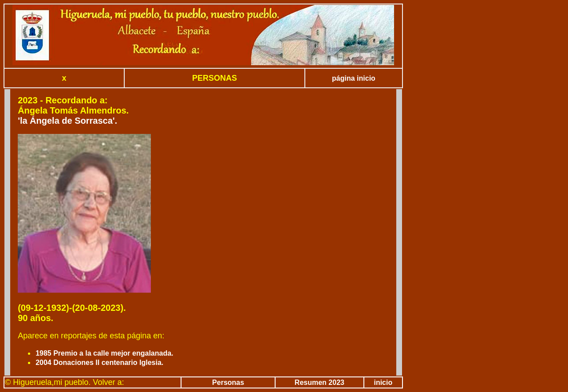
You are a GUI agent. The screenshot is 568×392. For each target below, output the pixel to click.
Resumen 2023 (319, 382)
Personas (228, 382)
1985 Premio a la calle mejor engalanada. (104, 353)
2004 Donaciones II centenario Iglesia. (99, 363)
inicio (383, 382)
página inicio (354, 78)
